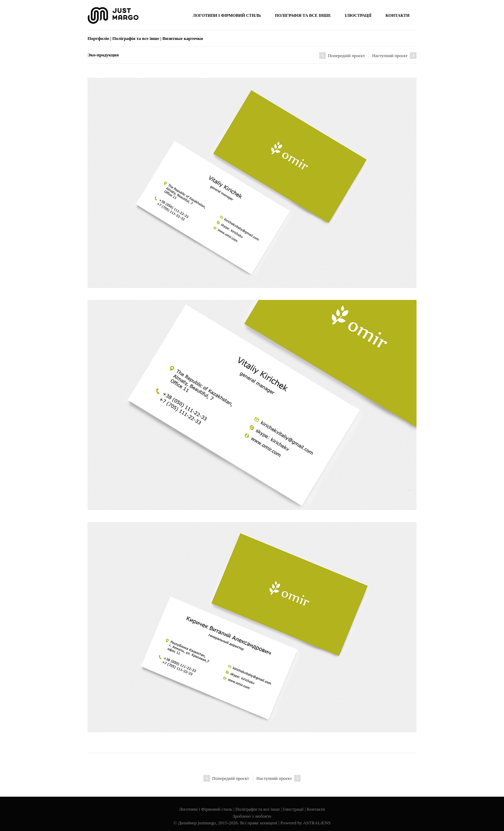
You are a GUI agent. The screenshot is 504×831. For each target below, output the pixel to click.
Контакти (316, 809)
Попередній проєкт (342, 56)
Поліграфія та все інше (258, 809)
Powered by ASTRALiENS (305, 823)
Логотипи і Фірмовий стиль (206, 809)
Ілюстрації (293, 809)
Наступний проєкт (394, 56)
